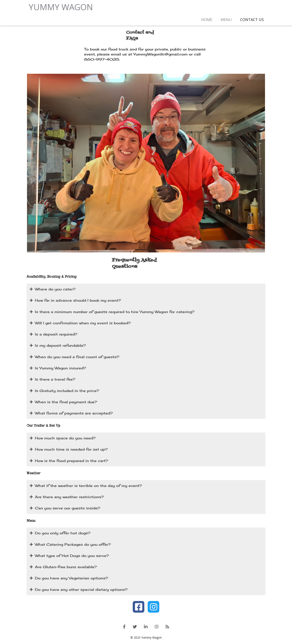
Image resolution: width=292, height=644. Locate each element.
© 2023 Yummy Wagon (146, 638)
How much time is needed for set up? (69, 450)
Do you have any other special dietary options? (79, 590)
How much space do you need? (63, 439)
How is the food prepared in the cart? (69, 461)
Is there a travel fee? (53, 380)
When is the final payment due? (63, 402)
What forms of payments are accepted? (71, 414)
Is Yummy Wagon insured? (58, 368)
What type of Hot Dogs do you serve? (69, 556)
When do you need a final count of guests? (75, 357)
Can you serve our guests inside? (65, 509)
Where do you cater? (53, 289)
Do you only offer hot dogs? (60, 533)
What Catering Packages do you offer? (70, 545)
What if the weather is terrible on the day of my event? (86, 486)
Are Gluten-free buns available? (63, 567)
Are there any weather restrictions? (67, 497)
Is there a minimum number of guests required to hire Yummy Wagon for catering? (112, 312)
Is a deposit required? (54, 335)
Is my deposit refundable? (58, 346)
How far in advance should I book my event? (75, 301)
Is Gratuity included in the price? (64, 391)
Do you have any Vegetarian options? (69, 579)
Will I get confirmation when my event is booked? (80, 323)
